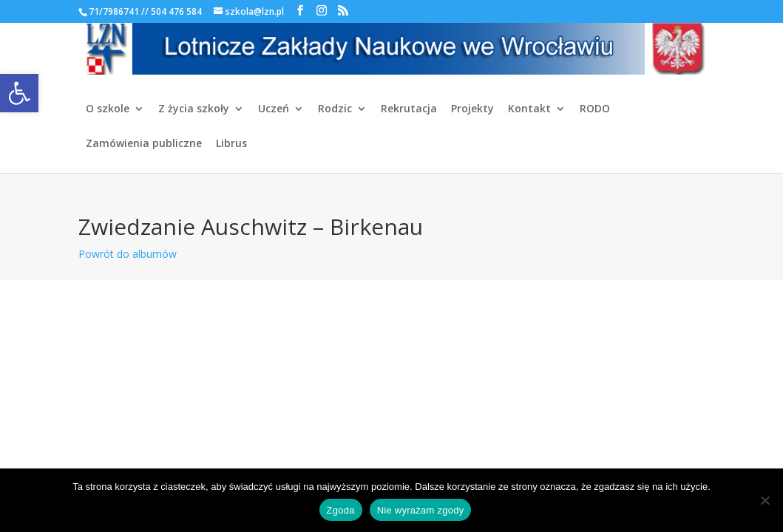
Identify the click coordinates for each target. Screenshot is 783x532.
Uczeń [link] (274, 109)
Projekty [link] (472, 109)
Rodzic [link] (335, 109)
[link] (19, 93)
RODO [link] (595, 109)
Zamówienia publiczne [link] (144, 144)
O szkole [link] (108, 109)
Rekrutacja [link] (409, 109)
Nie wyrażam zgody (421, 510)
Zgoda (341, 510)
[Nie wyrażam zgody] (765, 500)
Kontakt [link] (529, 109)
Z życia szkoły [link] (194, 109)
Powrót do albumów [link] (128, 254)
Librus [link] (231, 144)
